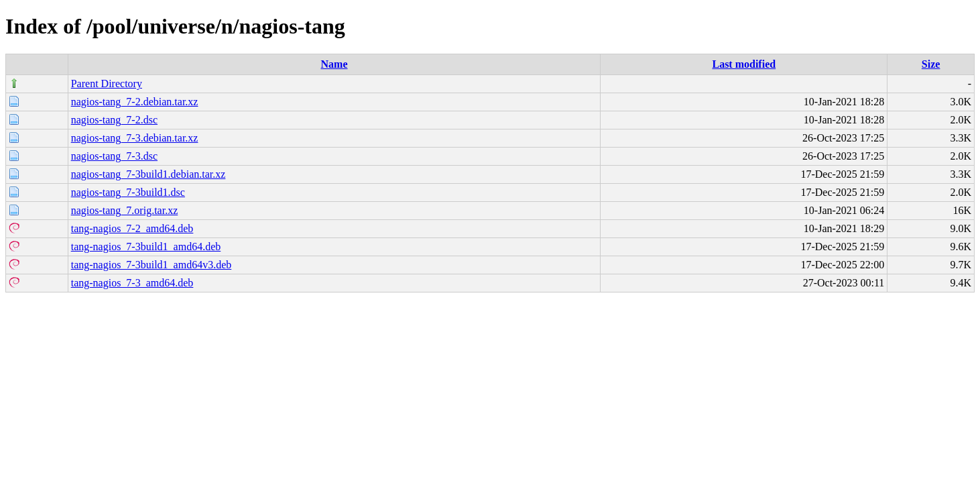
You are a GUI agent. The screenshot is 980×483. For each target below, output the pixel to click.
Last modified (744, 64)
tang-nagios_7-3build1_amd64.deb (146, 247)
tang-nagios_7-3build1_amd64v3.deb (151, 265)
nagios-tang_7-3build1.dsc (128, 192)
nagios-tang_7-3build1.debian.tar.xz (148, 174)
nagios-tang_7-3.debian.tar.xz (135, 138)
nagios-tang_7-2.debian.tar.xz (135, 102)
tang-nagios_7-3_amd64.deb (132, 283)
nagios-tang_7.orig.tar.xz (125, 210)
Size (931, 64)
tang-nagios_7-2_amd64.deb (132, 228)
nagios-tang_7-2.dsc (114, 120)
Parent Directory (107, 84)
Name (334, 64)
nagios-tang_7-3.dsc (114, 156)
